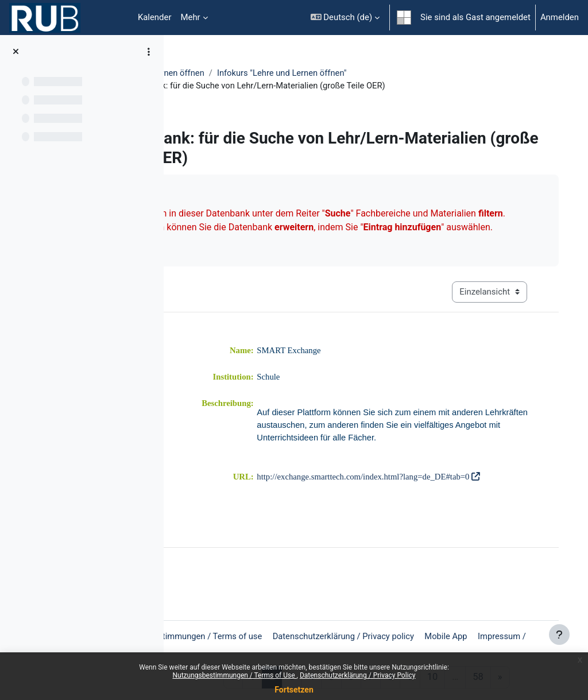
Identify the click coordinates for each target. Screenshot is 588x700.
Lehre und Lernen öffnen (233, 73)
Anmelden (560, 17)
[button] (345, 18)
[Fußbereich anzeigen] (559, 635)
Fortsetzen (294, 690)
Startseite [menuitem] (115, 18)
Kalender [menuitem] (155, 17)
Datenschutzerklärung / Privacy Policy (358, 675)
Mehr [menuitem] (190, 17)
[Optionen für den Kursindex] (149, 52)
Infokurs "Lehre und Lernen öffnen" (357, 73)
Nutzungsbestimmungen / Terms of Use (234, 675)
